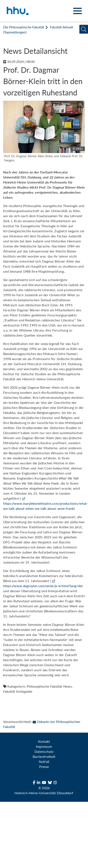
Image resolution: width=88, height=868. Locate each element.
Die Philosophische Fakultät (24, 27)
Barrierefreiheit (44, 756)
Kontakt (44, 741)
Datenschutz (44, 751)
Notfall (44, 762)
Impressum (44, 746)
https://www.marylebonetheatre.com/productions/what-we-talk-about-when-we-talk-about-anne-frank (46, 506)
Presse (44, 767)
